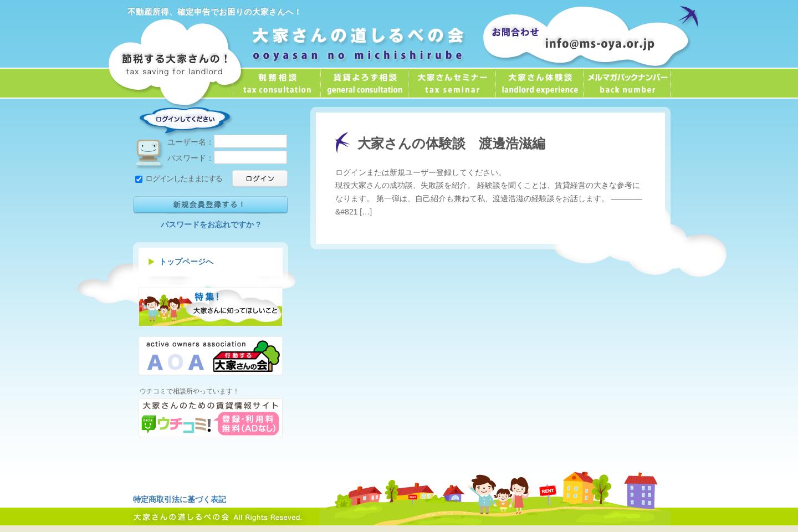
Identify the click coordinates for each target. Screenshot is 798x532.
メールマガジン (627, 83)
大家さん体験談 (539, 83)
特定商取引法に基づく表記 (180, 499)
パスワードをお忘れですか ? (211, 224)
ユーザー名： (227, 142)
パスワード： (227, 158)
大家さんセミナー (452, 83)
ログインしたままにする (179, 178)
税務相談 (277, 83)
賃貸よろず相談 (364, 83)
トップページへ (186, 262)
